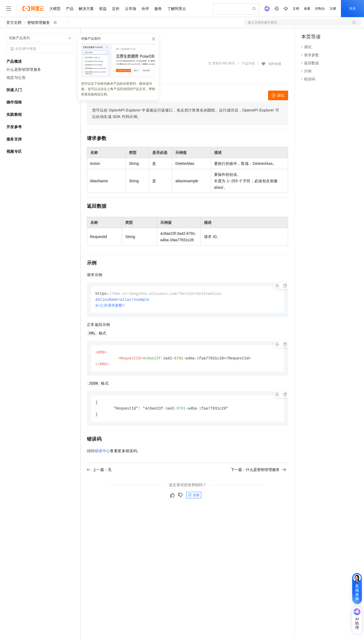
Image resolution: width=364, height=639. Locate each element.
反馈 (194, 497)
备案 (307, 9)
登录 (352, 9)
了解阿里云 (177, 9)
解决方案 (86, 9)
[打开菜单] (9, 9)
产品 (70, 9)
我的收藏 (275, 64)
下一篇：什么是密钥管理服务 (258, 472)
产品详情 (248, 64)
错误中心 (102, 453)
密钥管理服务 (39, 23)
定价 (116, 9)
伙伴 (145, 9)
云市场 (131, 9)
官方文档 (14, 23)
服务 (158, 9)
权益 (103, 9)
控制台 (320, 9)
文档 (296, 9)
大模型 (55, 9)
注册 (333, 9)
